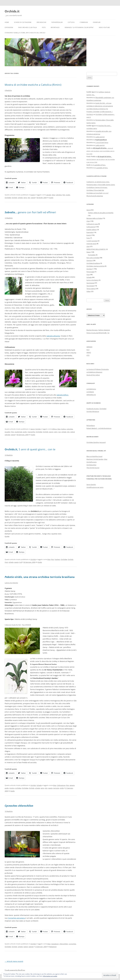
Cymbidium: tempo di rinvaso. (97, 187)
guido (68, 195)
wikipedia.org (91, 395)
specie (33, 198)
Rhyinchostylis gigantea (95, 196)
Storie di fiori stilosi (93, 375)
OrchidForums (92, 462)
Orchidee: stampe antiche (95, 266)
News (88, 252)
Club (88, 221)
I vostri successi (92, 241)
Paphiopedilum (57, 22)
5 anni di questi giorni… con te (30, 449)
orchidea (18, 788)
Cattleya (71, 22)
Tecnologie (90, 286)
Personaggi (90, 272)
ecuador (8, 432)
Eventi (33, 195)
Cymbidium (84, 22)
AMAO (89, 352)
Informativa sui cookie (50, 976)
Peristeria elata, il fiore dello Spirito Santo (101, 185)
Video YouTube (104, 27)
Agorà (33, 429)
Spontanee (90, 283)
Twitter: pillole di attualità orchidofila (101, 213)
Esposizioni (9, 27)
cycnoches (72, 944)
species (31, 947)
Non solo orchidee (93, 258)
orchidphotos (91, 389)
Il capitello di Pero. (99, 165)
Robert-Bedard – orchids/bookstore (99, 428)
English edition (92, 230)
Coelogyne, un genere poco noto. (98, 182)
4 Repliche (8, 90)
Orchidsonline (91, 465)
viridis (62, 788)
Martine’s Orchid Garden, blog (97, 459)
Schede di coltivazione (23, 22)
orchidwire (90, 392)
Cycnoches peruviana (17, 918)
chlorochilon (64, 944)
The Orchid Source (93, 468)
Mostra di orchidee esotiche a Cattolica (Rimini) (33, 85)
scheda (20, 198)
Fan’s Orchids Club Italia (27, 27)
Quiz (6, 562)
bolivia (63, 429)
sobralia (7, 435)
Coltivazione (61, 785)
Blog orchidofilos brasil (94, 456)
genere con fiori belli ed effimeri (30, 212)
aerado (49, 195)
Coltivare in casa (92, 224)
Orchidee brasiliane (93, 263)
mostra (12, 788)
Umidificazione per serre (95, 487)
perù (56, 432)
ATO (88, 355)
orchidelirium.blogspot (94, 372)
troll (21, 562)
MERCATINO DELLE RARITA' (96, 249)
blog (53, 195)
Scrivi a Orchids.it (92, 280)
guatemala (18, 432)
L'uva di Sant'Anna (102, 142)
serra (25, 198)
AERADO (89, 347)
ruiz (59, 432)
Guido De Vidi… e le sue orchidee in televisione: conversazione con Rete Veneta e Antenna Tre (100, 106)
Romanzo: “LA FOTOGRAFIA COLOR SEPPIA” (79, 27)
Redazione (53, 947)
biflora (54, 429)
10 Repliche (9, 455)
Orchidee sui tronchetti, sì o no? (97, 193)
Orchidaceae (41, 22)
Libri (88, 246)
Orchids (14, 198)
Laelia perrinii (100, 137)
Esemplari (97, 22)
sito (29, 198)
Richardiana (91, 426)
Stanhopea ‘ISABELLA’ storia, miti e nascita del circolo (25, 33)
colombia (70, 429)
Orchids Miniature (93, 411)
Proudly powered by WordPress (15, 970)
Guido (51, 198)
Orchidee (8, 198)
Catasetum (55, 944)
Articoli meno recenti (14, 961)
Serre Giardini (91, 484)
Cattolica (59, 195)
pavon (51, 432)
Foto (44, 27)
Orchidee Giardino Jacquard (96, 442)
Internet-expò (91, 244)
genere (72, 785)
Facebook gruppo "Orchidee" (97, 409)
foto (64, 195)
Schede (39, 785)
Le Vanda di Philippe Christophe (98, 369)
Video (88, 291)
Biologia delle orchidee (94, 218)
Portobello (92, 255)
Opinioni (89, 260)
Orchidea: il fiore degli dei (95, 190)
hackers (57, 559)
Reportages (55, 27)
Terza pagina (91, 289)
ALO (88, 350)
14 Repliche (9, 218)
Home (7, 22)
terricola (56, 788)
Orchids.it (12, 11)
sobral (72, 432)
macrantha (31, 432)
